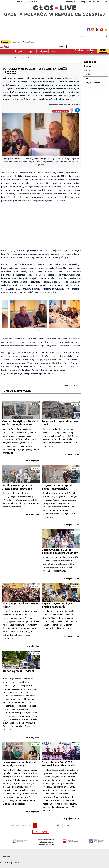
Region (31, 58)
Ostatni (67, 825)
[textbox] (92, 37)
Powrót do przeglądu (70, 385)
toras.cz (19, 863)
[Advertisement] (21, 551)
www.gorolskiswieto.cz (51, 363)
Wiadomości (19, 58)
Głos (8, 58)
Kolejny (58, 825)
